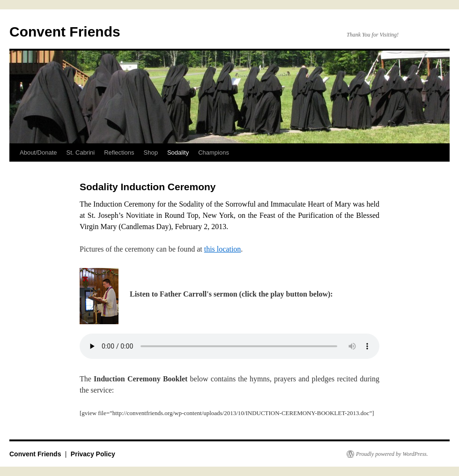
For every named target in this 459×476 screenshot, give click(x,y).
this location (223, 249)
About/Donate (38, 152)
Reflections (119, 152)
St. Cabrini (81, 152)
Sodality (178, 152)
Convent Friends (65, 32)
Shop (151, 152)
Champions (214, 152)
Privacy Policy (93, 454)
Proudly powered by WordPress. (392, 454)
